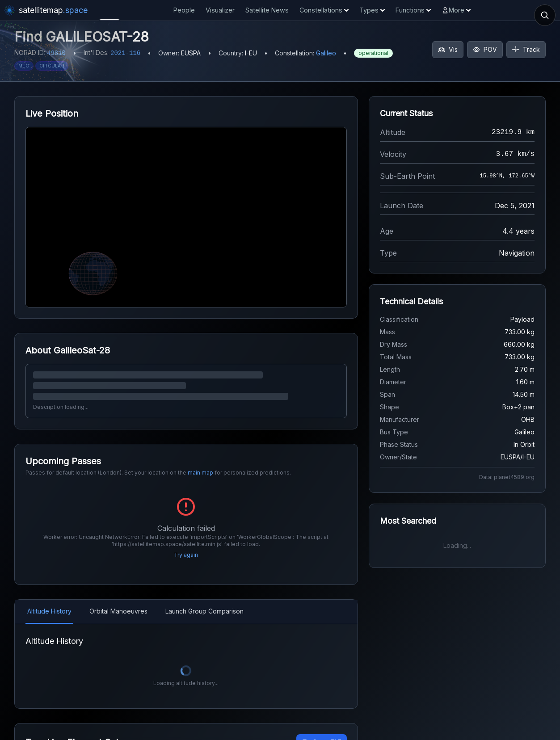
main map (200, 473)
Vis (448, 49)
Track (526, 49)
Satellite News (267, 10)
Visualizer (220, 10)
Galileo (326, 53)
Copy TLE (322, 730)
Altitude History (49, 599)
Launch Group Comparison (204, 599)
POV (485, 49)
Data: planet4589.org (507, 477)
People (184, 10)
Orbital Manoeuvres (118, 599)
